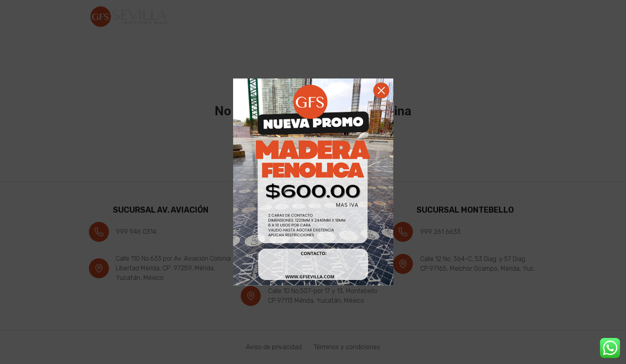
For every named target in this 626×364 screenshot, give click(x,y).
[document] (313, 182)
